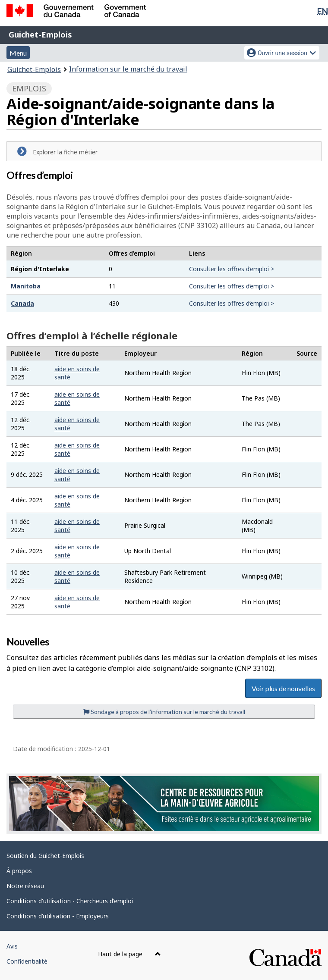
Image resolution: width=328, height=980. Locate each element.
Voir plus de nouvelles (283, 688)
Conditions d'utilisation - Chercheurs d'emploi (70, 901)
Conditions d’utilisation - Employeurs (58, 916)
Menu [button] (18, 53)
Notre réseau (25, 886)
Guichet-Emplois (40, 34)
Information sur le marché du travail (128, 69)
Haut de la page (129, 954)
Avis (12, 946)
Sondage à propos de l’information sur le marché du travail (164, 712)
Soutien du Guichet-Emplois (45, 856)
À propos (19, 871)
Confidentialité (27, 961)
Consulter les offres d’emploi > (232, 269)
